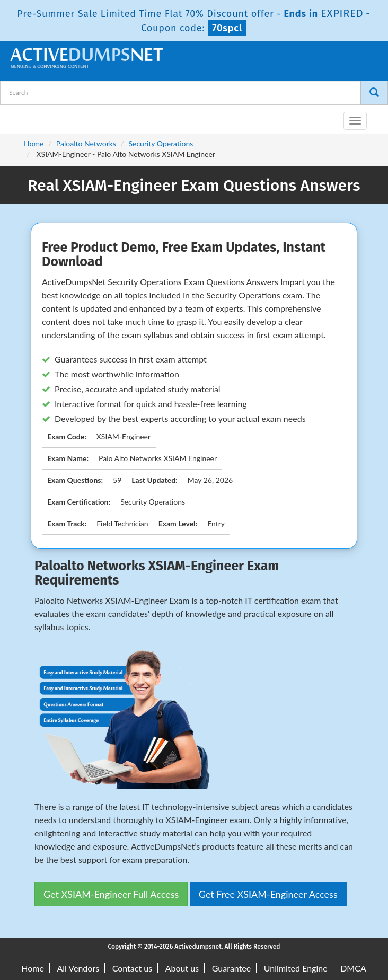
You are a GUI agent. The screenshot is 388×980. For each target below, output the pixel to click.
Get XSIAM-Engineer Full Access (111, 894)
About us (182, 968)
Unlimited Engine (296, 968)
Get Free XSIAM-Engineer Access (268, 894)
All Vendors (78, 968)
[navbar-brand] (21, 117)
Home (34, 143)
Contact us (132, 968)
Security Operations (161, 143)
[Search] (374, 93)
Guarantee (231, 968)
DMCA (353, 968)
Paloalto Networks (86, 143)
